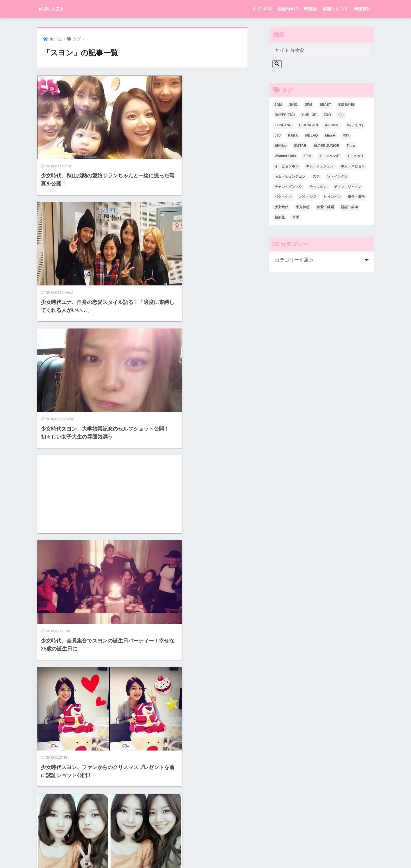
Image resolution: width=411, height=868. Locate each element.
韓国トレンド (335, 9)
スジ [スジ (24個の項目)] (316, 177)
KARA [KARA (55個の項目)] (293, 135)
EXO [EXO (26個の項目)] (327, 115)
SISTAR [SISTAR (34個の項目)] (300, 146)
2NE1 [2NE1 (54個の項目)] (293, 105)
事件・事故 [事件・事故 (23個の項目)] (356, 197)
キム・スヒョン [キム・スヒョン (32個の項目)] (353, 166)
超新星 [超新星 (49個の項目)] (280, 217)
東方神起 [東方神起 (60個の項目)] (303, 207)
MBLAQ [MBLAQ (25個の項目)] (312, 135)
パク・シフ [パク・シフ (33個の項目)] (308, 197)
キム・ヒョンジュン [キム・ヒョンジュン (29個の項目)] (290, 177)
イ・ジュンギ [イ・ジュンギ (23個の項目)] (329, 156)
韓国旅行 (362, 9)
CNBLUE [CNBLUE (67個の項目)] (309, 115)
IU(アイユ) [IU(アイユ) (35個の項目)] (355, 125)
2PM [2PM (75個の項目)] (309, 105)
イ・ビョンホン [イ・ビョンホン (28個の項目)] (287, 166)
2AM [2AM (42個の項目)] (278, 105)
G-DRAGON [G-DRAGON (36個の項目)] (308, 125)
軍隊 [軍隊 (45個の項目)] (296, 217)
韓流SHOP (288, 9)
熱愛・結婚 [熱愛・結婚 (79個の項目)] (325, 207)
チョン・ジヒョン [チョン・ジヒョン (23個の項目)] (348, 187)
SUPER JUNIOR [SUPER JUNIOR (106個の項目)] (327, 146)
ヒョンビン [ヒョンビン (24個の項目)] (332, 197)
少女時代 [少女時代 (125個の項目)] (281, 207)
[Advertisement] (197, 224)
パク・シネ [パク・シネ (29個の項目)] (283, 197)
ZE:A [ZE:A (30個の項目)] (307, 156)
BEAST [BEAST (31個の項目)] (325, 105)
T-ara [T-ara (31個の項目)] (351, 146)
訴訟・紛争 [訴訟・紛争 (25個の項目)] (350, 207)
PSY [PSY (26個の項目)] (346, 135)
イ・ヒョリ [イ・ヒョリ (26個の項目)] (355, 156)
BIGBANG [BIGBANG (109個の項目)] (347, 105)
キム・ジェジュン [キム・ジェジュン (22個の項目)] (320, 166)
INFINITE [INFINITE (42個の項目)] (333, 125)
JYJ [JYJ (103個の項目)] (278, 135)
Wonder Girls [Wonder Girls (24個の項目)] (285, 156)
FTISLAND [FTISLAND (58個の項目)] (283, 125)
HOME (205, 840)
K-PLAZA (54, 9)
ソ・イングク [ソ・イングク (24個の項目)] (337, 177)
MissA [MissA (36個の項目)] (330, 135)
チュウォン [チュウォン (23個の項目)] (318, 187)
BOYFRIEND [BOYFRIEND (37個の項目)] (285, 115)
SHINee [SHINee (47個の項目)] (281, 146)
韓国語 (310, 9)
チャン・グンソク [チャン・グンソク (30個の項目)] (288, 187)
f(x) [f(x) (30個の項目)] (341, 115)
